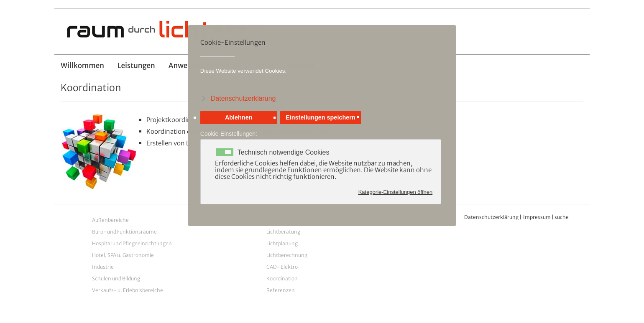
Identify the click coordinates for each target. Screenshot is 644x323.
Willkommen (82, 66)
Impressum (537, 217)
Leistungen (136, 66)
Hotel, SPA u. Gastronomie (123, 255)
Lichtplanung (282, 243)
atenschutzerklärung (494, 217)
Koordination (282, 278)
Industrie (103, 267)
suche (562, 217)
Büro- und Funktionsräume (124, 232)
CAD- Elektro (282, 267)
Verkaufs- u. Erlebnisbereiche (128, 290)
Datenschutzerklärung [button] (243, 98)
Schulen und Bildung (116, 278)
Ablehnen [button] (239, 117)
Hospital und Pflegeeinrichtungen (132, 243)
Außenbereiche (110, 220)
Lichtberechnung (287, 255)
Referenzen (281, 290)
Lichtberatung (283, 232)
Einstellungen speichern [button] (320, 117)
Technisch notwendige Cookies (284, 153)
